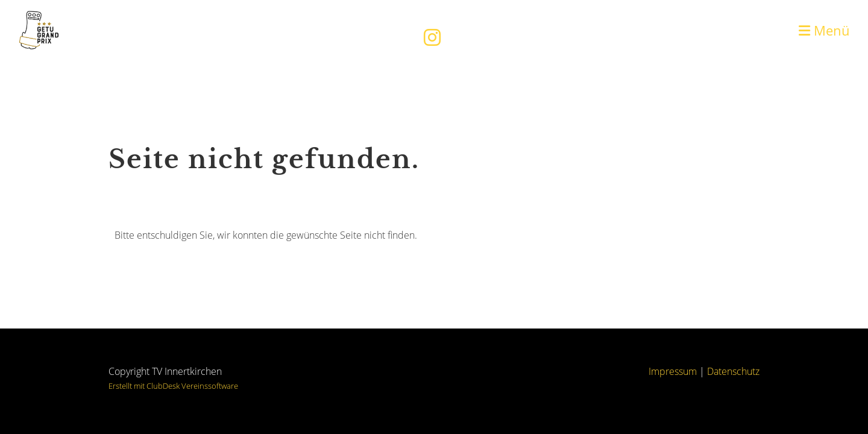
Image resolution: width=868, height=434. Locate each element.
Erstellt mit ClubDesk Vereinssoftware (173, 386)
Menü (824, 30)
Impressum (673, 371)
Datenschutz (733, 371)
